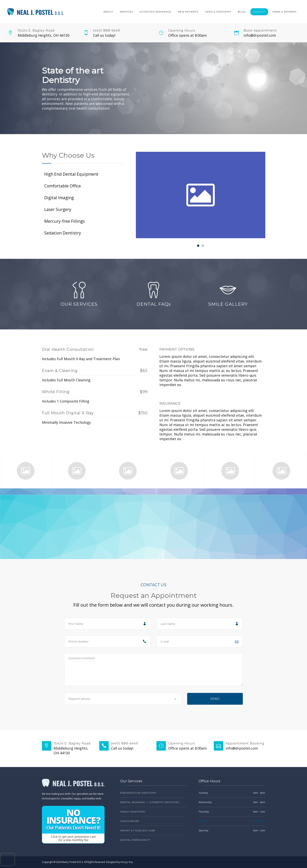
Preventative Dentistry (138, 793)
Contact (259, 12)
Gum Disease (130, 821)
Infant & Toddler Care (138, 830)
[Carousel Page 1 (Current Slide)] (198, 246)
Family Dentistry (133, 812)
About (108, 12)
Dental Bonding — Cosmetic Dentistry (150, 802)
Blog (242, 12)
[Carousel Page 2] (203, 246)
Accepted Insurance (155, 12)
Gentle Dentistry (218, 12)
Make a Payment (285, 12)
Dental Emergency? (135, 840)
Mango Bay (127, 862)
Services (126, 12)
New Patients (188, 12)
